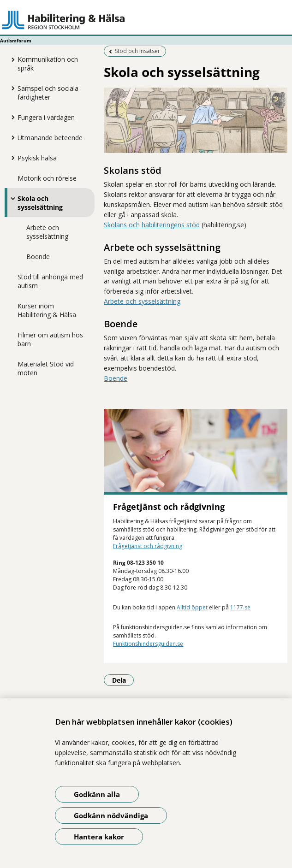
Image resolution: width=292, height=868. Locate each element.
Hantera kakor (99, 837)
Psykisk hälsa (37, 158)
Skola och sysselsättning (40, 203)
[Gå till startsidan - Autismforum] (146, 20)
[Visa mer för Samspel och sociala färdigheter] (11, 88)
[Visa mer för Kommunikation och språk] (11, 59)
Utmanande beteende (50, 138)
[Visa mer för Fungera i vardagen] (11, 117)
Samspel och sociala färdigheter (48, 93)
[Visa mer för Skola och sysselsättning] (11, 198)
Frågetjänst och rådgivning (148, 546)
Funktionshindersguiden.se (148, 644)
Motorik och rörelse (47, 178)
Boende (38, 257)
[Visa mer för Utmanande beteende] (11, 137)
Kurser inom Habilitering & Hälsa (47, 310)
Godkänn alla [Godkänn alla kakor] (97, 794)
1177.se (240, 607)
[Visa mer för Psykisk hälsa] (11, 158)
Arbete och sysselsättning (47, 232)
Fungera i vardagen (46, 117)
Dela (123, 680)
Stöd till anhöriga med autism (50, 281)
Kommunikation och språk (48, 64)
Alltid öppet (192, 607)
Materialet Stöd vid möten (46, 368)
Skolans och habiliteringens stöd (152, 225)
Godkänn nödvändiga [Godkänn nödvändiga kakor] (111, 815)
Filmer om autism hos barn (50, 339)
